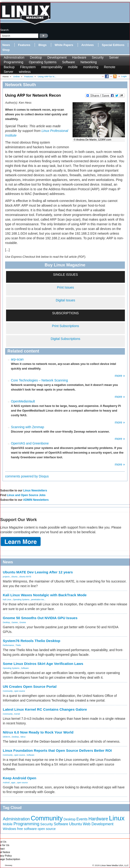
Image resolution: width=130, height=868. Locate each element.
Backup (9, 67)
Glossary (9, 865)
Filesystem (28, 67)
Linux (117, 818)
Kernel (17, 714)
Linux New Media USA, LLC (115, 865)
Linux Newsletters (35, 490)
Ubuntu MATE (25, 577)
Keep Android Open (20, 778)
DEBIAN (6, 737)
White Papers (64, 45)
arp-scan (17, 359)
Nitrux (23, 737)
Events (82, 819)
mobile (73, 67)
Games (15, 622)
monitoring (91, 67)
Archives (88, 45)
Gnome (23, 622)
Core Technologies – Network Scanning (39, 380)
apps (13, 783)
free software (27, 829)
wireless (25, 72)
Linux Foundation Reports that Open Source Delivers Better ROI (57, 750)
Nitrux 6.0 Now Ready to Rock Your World (38, 732)
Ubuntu (14, 577)
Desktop (36, 57)
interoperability (52, 67)
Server (114, 57)
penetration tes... (38, 600)
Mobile (8, 824)
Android (6, 783)
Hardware (79, 57)
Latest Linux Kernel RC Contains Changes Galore (45, 709)
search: (5, 30)
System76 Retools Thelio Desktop (32, 641)
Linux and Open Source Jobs (26, 495)
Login (124, 76)
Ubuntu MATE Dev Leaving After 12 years (38, 572)
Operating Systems (43, 62)
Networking (89, 62)
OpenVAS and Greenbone (30, 443)
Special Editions (113, 45)
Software (68, 62)
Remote (110, 67)
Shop (6, 50)
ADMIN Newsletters (36, 500)
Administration (14, 57)
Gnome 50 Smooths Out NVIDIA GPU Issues (40, 618)
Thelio (18, 645)
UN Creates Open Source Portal (30, 686)
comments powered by (27, 476)
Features (24, 45)
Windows (10, 829)
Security (98, 57)
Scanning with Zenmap (27, 427)
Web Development (98, 824)
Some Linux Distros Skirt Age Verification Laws (43, 664)
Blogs (42, 45)
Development (57, 57)
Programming (13, 62)
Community (8, 691)
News (6, 45)
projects (6, 577)
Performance (8, 645)
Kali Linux (7, 600)
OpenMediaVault (23, 401)
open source (20, 691)
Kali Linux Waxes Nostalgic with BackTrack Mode (45, 595)
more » (120, 376)
